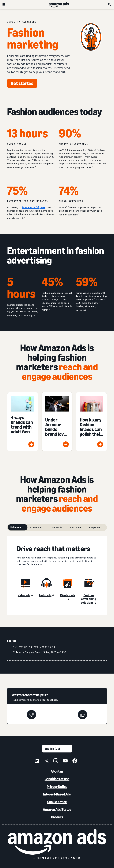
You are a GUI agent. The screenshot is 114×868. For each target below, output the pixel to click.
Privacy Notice (57, 787)
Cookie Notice (57, 802)
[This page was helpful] (83, 715)
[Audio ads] (46, 595)
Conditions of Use (57, 779)
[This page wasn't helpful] (31, 715)
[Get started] (22, 83)
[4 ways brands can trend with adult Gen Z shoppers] (23, 422)
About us (57, 771)
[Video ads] (25, 595)
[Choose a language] (57, 749)
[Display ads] (68, 597)
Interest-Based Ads (57, 794)
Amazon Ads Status (57, 809)
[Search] (110, 4)
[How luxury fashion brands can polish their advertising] (91, 422)
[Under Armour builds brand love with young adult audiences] (57, 422)
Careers (57, 817)
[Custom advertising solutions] (89, 599)
